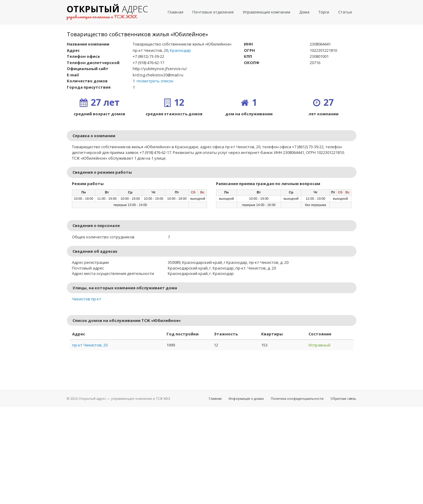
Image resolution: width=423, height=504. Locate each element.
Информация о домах (246, 398)
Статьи (345, 12)
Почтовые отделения (213, 12)
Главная (176, 12)
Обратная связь (343, 398)
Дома (304, 12)
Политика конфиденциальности (297, 398)
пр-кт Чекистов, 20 (90, 345)
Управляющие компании (266, 12)
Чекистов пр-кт (87, 299)
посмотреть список (155, 81)
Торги (324, 12)
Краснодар (180, 50)
